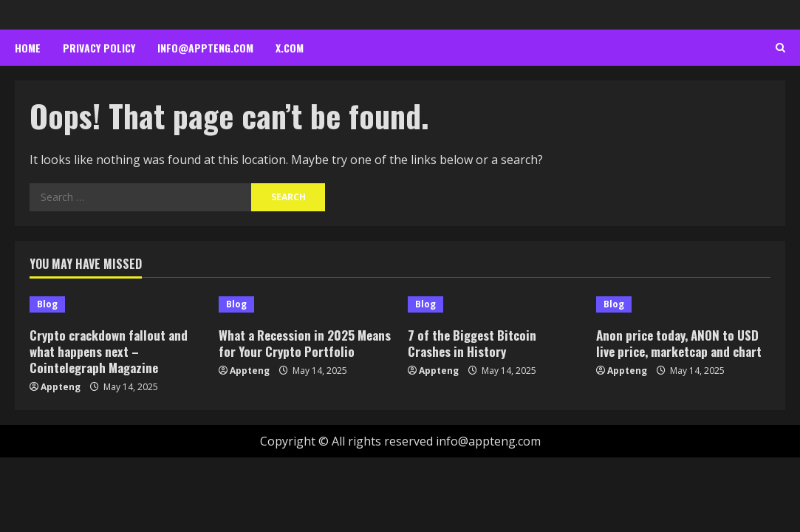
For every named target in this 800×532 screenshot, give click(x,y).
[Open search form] (780, 48)
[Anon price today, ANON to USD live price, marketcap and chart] (683, 304)
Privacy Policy (99, 48)
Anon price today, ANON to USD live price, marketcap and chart (679, 343)
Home (28, 48)
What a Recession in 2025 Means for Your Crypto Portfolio (305, 343)
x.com (290, 48)
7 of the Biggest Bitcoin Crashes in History (472, 343)
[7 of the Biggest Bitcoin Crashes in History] (495, 304)
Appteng (61, 387)
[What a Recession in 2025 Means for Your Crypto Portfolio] (306, 304)
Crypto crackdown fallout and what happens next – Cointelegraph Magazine (109, 351)
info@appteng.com (205, 48)
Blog (47, 304)
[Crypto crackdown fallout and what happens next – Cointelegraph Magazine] (117, 304)
